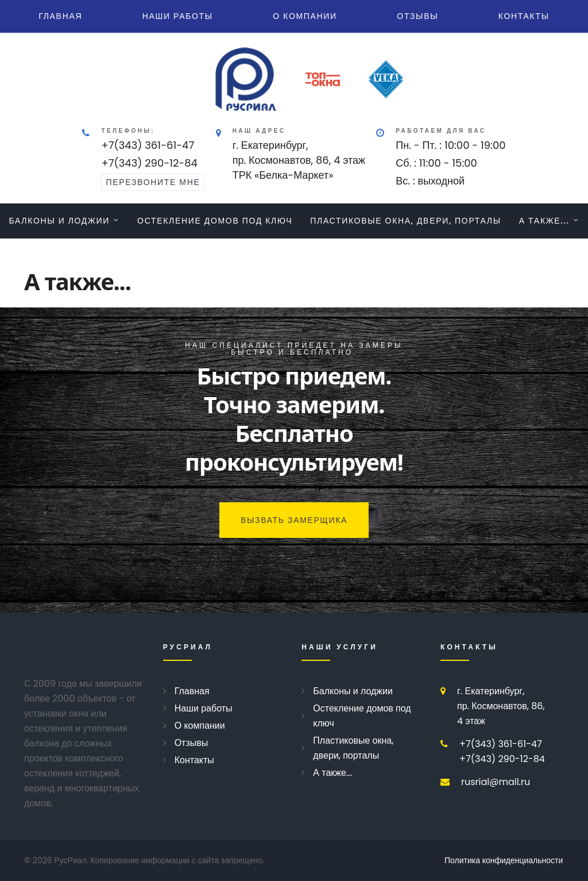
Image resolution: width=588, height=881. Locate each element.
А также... (544, 221)
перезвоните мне (153, 182)
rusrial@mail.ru (496, 782)
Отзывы (417, 16)
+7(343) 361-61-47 (148, 145)
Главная (60, 16)
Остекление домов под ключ (215, 221)
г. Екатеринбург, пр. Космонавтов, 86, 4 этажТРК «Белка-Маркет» (299, 160)
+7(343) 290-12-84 (149, 163)
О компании (305, 16)
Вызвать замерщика (294, 520)
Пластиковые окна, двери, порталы (406, 221)
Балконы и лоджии (59, 221)
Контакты (524, 16)
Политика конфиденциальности (504, 860)
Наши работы (178, 16)
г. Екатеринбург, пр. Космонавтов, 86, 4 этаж (501, 706)
